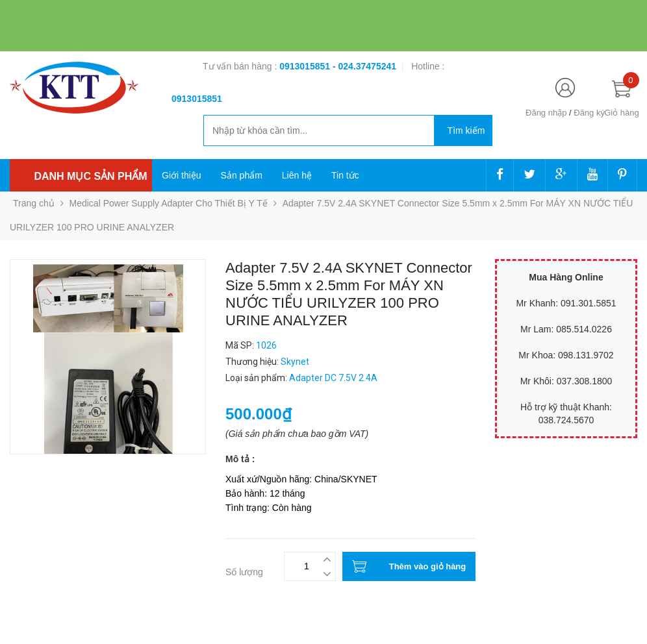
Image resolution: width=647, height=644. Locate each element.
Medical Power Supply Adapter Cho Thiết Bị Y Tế (169, 203)
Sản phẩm (242, 175)
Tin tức (345, 175)
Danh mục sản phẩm (90, 176)
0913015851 (306, 66)
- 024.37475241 (364, 66)
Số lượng (244, 572)
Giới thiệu (182, 175)
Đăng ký (589, 113)
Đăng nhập (546, 113)
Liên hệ (297, 175)
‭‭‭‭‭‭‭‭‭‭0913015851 (197, 99)
